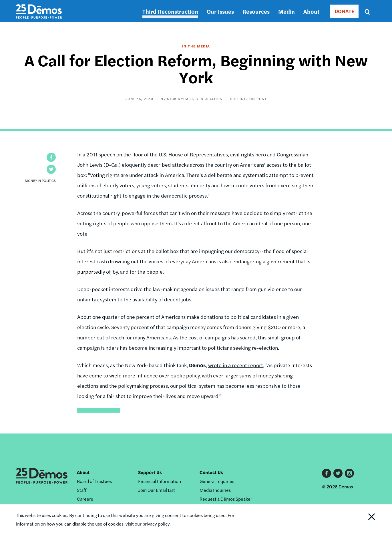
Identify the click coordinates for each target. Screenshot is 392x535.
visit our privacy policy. (148, 524)
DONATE (344, 11)
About (311, 11)
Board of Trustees (94, 481)
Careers (85, 499)
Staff (82, 490)
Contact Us (211, 472)
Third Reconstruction (170, 11)
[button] (51, 157)
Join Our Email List (157, 490)
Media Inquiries (215, 490)
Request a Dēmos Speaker (226, 499)
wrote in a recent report (236, 365)
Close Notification (364, 520)
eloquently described (146, 165)
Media (286, 11)
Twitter (338, 473)
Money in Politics (40, 180)
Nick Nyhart (180, 99)
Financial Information (160, 481)
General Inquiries (217, 481)
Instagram (349, 473)
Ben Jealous (209, 99)
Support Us (150, 472)
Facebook (327, 473)
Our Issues (220, 11)
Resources (256, 11)
